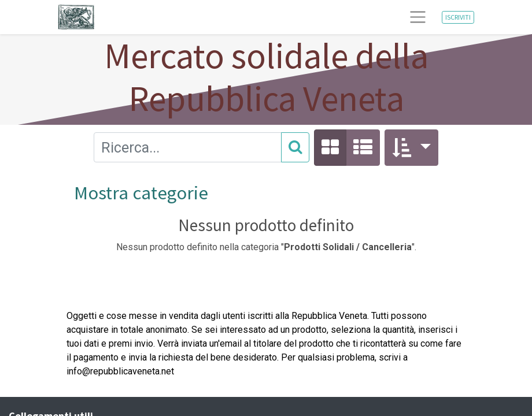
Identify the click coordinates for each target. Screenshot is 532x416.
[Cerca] (295, 147)
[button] (411, 148)
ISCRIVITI (458, 17)
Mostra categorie (141, 193)
